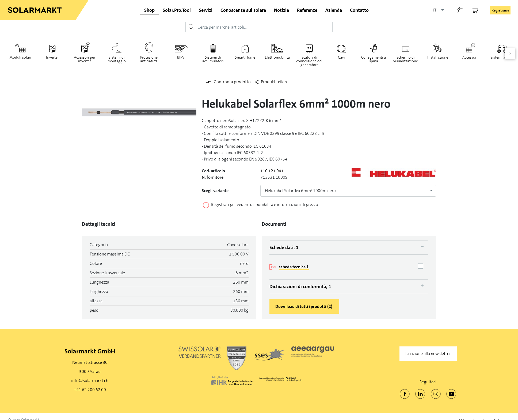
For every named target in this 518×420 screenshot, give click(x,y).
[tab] (349, 247)
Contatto (359, 10)
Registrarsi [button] (500, 10)
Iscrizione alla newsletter (428, 354)
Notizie (281, 10)
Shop (149, 10)
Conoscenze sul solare (243, 10)
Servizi (206, 10)
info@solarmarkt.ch (90, 381)
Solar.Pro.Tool (177, 10)
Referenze (307, 10)
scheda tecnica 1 (294, 267)
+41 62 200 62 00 (90, 390)
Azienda (334, 10)
